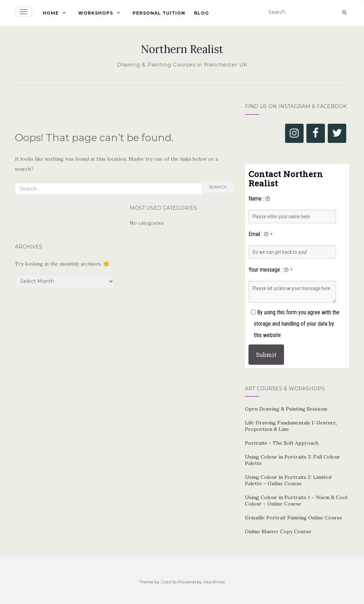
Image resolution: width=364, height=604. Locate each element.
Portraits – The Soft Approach (282, 443)
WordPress (214, 582)
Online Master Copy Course (278, 531)
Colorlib (169, 582)
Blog (202, 13)
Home (51, 13)
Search (218, 187)
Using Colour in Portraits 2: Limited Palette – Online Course (288, 480)
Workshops (96, 13)
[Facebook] (316, 133)
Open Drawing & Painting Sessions (286, 409)
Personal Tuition (159, 13)
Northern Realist (182, 49)
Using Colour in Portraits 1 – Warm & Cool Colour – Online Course (296, 501)
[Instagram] (294, 133)
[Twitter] (337, 133)
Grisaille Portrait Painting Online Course (294, 518)
